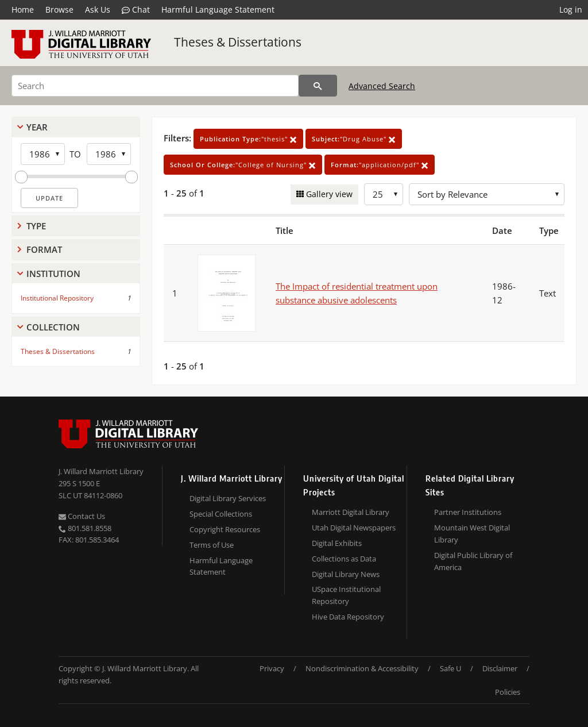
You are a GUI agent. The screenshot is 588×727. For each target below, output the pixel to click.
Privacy (272, 668)
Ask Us (98, 9)
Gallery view (328, 194)
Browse (59, 9)
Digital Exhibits (337, 543)
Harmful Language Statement (218, 9)
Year (37, 127)
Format (44, 249)
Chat (136, 10)
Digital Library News (346, 574)
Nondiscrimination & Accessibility (362, 668)
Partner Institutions (468, 512)
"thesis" (248, 139)
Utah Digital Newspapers (354, 528)
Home (23, 9)
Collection (53, 327)
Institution (53, 274)
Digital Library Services (228, 498)
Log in (571, 9)
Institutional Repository (57, 298)
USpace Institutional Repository (346, 595)
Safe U (450, 668)
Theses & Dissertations (238, 42)
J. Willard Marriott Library (101, 471)
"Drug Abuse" (354, 139)
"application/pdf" (380, 165)
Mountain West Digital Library (472, 534)
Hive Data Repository (348, 617)
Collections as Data (344, 559)
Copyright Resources (225, 529)
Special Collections (221, 514)
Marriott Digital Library (351, 512)
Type (36, 226)
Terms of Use (212, 545)
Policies (508, 692)
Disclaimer (500, 668)
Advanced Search (382, 86)
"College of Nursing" (243, 165)
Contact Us (82, 516)
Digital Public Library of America (473, 561)
